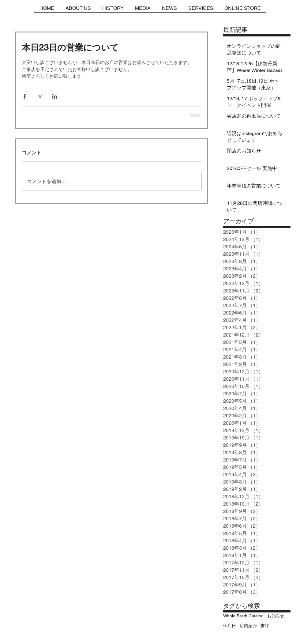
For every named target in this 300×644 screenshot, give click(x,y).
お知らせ (276, 616)
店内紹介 (248, 626)
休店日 (230, 626)
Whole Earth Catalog (243, 616)
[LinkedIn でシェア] (55, 96)
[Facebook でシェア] (25, 96)
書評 (265, 626)
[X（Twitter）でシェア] (40, 96)
